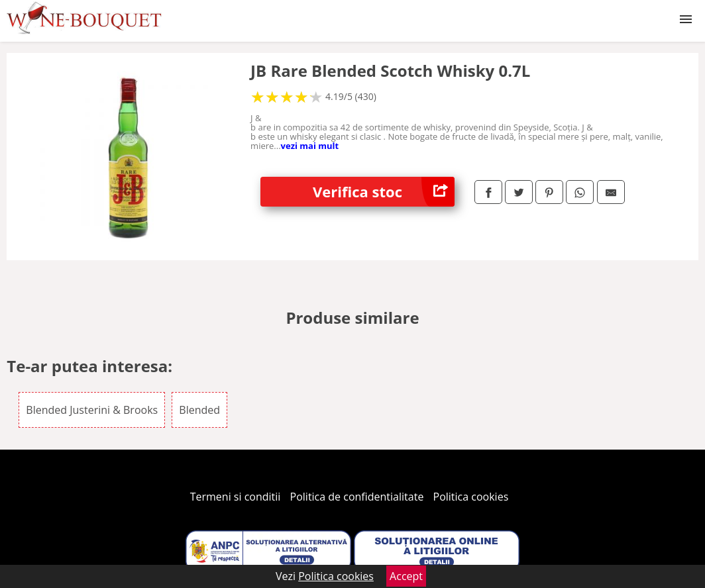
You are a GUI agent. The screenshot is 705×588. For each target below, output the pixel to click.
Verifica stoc (384, 192)
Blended (199, 410)
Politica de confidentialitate (357, 497)
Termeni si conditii (236, 497)
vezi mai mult (310, 146)
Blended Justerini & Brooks (92, 410)
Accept (406, 576)
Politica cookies (471, 497)
